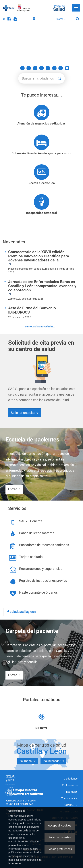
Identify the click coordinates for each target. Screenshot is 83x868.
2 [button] (22, 68)
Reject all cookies (60, 837)
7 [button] (54, 68)
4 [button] (35, 68)
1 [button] (16, 68)
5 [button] (41, 68)
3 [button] (29, 68)
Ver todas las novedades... (40, 327)
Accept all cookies (60, 825)
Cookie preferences (60, 849)
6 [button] (48, 68)
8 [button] (61, 68)
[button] (67, 68)
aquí (37, 841)
